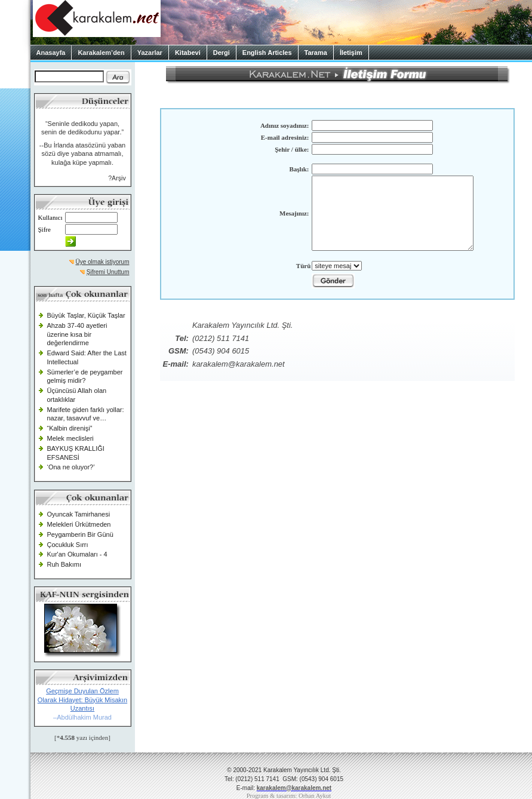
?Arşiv (117, 178)
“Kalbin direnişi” (70, 428)
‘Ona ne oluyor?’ (71, 467)
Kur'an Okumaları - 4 (77, 554)
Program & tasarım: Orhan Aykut (289, 796)
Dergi (222, 53)
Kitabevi (188, 53)
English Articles (267, 53)
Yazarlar (150, 53)
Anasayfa (51, 53)
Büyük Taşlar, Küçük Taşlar (86, 315)
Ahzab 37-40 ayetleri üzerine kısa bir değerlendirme (77, 334)
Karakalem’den (101, 53)
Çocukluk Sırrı (68, 545)
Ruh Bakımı (64, 564)
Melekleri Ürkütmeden (79, 524)
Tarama (316, 53)
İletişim (351, 53)
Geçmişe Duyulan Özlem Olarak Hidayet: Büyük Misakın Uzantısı (82, 700)
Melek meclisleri (70, 438)
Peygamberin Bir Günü (80, 534)
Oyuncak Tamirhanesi (79, 514)
